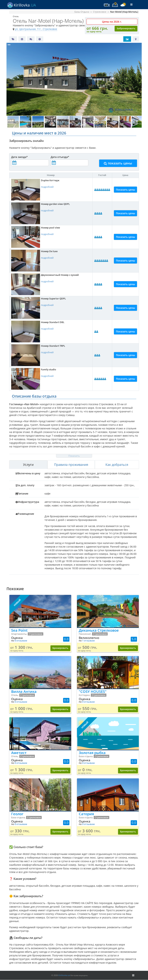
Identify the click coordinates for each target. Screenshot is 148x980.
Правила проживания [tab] (71, 465)
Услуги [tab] (28, 465)
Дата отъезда (60, 157)
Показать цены (125, 190)
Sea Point (19, 630)
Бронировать (60, 648)
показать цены (118, 163)
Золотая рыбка (92, 753)
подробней (47, 187)
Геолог (17, 814)
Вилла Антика (24, 692)
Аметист (19, 753)
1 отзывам (88, 641)
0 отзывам (21, 641)
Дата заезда (19, 157)
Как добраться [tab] (117, 465)
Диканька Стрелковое (99, 630)
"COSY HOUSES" (93, 692)
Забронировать (126, 28)
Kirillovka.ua (64, 975)
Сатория (86, 814)
